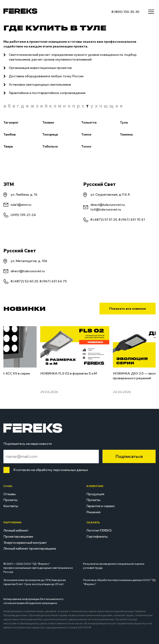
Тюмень (126, 134)
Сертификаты (97, 536)
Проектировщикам (18, 536)
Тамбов (9, 134)
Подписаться (129, 456)
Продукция (95, 494)
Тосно (86, 146)
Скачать (93, 522)
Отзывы (9, 494)
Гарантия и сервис (101, 506)
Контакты (11, 506)
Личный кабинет (16, 530)
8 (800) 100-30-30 (125, 12)
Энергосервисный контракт (25, 543)
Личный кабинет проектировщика (30, 548)
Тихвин (48, 122)
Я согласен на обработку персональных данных (50, 470)
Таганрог (11, 122)
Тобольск (50, 146)
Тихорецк (50, 134)
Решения (93, 512)
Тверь (8, 146)
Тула (124, 122)
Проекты (10, 500)
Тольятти (89, 122)
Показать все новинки (128, 309)
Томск (86, 134)
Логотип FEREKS (99, 530)
